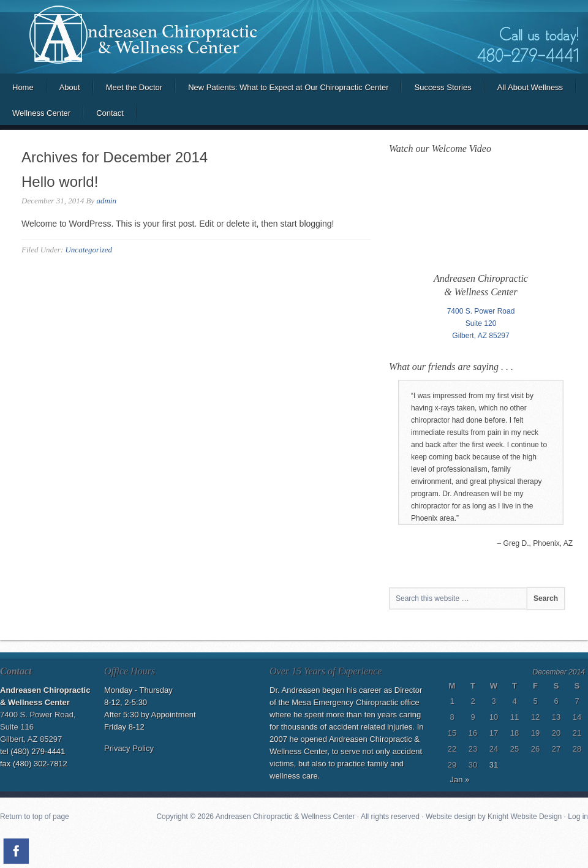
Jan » (460, 779)
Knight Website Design (525, 817)
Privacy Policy (129, 748)
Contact (110, 113)
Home (23, 87)
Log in (578, 817)
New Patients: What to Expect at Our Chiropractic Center (288, 87)
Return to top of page (35, 817)
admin (106, 201)
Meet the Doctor (134, 87)
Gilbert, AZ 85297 (481, 336)
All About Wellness (530, 87)
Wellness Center (41, 113)
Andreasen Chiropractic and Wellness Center (294, 37)
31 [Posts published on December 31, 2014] (494, 765)
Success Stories (443, 87)
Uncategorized (89, 250)
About (70, 87)
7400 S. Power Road (481, 311)
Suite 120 (481, 323)
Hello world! (60, 182)
